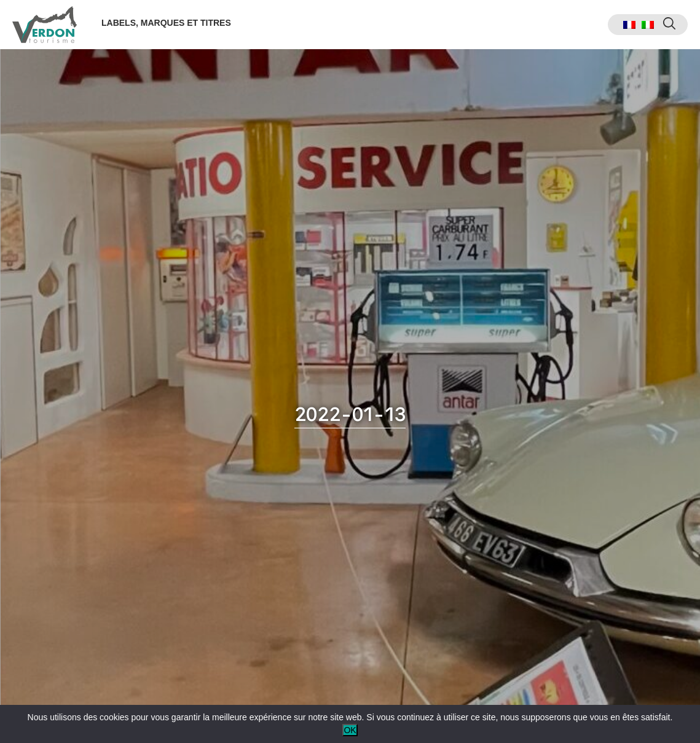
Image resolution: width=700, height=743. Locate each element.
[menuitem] (629, 25)
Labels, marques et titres (166, 23)
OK (350, 730)
